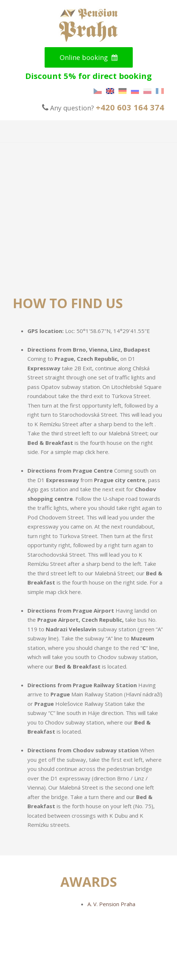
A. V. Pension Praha (111, 904)
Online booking (89, 57)
